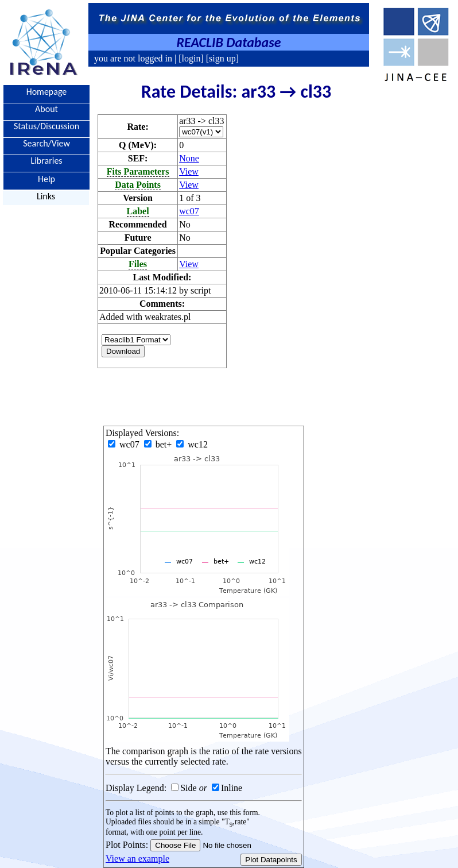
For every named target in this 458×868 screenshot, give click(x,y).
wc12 (192, 444)
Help (46, 178)
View (189, 171)
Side (188, 788)
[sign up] (221, 58)
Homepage (47, 92)
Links (46, 196)
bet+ (159, 444)
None (189, 158)
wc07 (189, 211)
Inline (232, 788)
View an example (137, 859)
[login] (191, 58)
